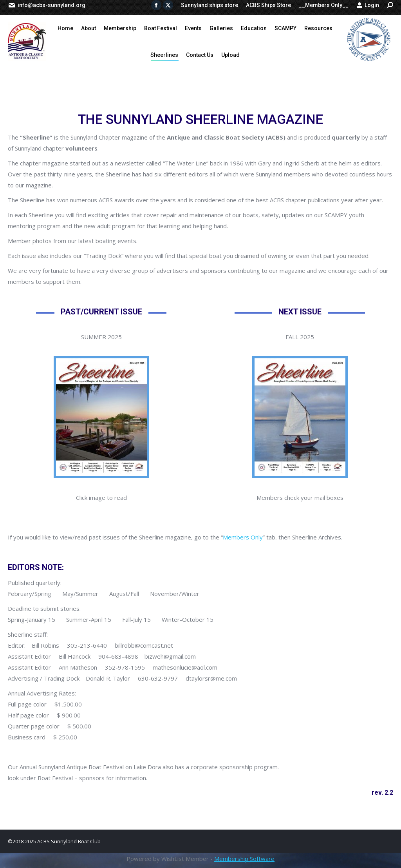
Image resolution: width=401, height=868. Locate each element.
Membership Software (244, 859)
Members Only (243, 537)
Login (368, 5)
